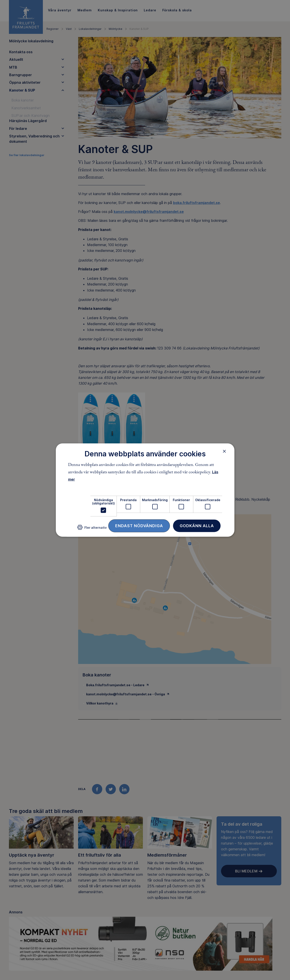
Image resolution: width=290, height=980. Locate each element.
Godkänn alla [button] (197, 526)
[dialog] (145, 490)
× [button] (224, 451)
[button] (92, 529)
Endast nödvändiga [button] (139, 526)
